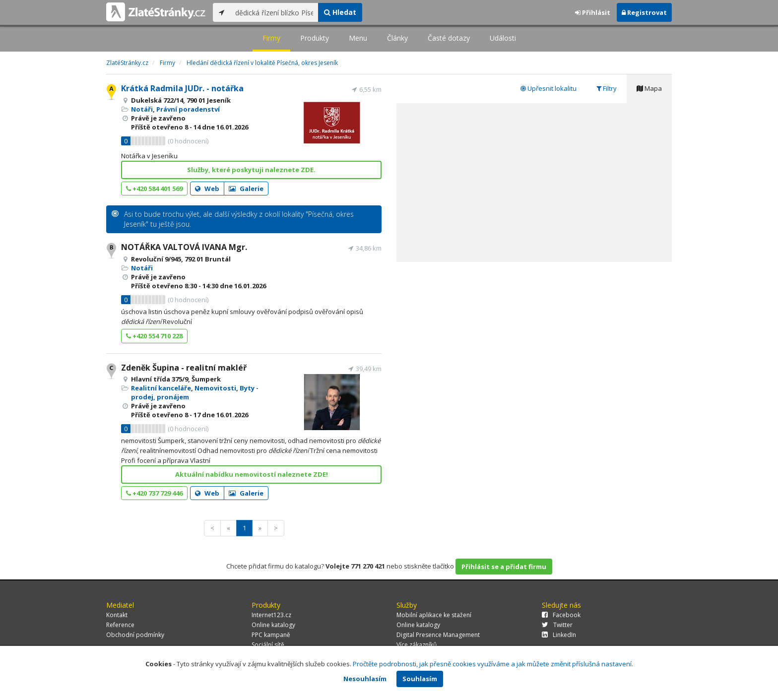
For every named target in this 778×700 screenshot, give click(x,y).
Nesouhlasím (365, 679)
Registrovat (644, 12)
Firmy (271, 38)
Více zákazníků (417, 645)
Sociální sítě (268, 645)
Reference (120, 625)
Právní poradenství (188, 109)
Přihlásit (593, 12)
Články (397, 38)
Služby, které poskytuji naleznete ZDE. (251, 170)
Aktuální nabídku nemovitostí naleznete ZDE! (252, 474)
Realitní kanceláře (161, 388)
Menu (358, 38)
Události (503, 38)
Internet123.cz (271, 615)
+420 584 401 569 (154, 189)
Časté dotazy (449, 38)
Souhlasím (420, 679)
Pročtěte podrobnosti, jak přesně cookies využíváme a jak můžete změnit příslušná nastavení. (493, 664)
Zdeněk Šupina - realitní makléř (184, 368)
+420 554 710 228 (154, 336)
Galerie (246, 189)
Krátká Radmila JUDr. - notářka (182, 88)
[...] (274, 12)
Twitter (557, 625)
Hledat (340, 12)
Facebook (561, 615)
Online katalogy (273, 625)
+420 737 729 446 (154, 493)
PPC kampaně (271, 635)
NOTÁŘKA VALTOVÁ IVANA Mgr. (184, 247)
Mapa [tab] (649, 88)
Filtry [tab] (607, 88)
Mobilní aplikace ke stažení (434, 615)
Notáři (142, 109)
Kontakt (117, 615)
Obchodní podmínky (135, 635)
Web (207, 189)
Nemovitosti (215, 388)
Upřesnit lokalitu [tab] (549, 88)
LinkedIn (559, 635)
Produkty (315, 38)
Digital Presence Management (438, 635)
